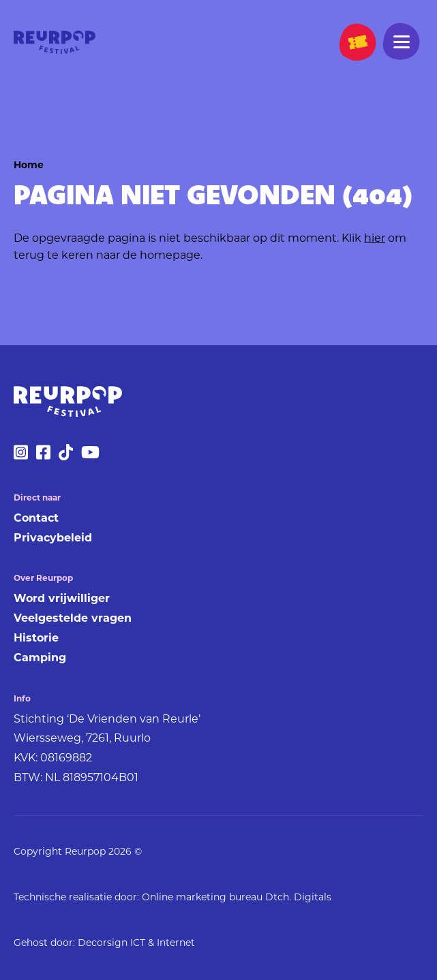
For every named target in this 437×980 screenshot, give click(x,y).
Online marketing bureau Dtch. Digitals (237, 897)
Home (29, 165)
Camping (40, 658)
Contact (36, 518)
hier (375, 238)
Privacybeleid (53, 538)
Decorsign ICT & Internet (136, 943)
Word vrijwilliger (62, 598)
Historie (36, 638)
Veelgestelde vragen (73, 618)
